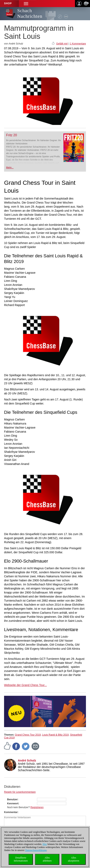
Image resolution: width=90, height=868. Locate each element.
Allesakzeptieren (73, 859)
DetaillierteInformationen (21, 859)
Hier (45, 844)
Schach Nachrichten (30, 13)
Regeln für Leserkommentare (20, 792)
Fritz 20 (11, 135)
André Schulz (27, 760)
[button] (26, 4)
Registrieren (37, 807)
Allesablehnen (47, 859)
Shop (8, 3)
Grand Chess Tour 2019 (28, 735)
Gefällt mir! (62, 44)
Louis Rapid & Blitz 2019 (55, 735)
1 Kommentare (78, 44)
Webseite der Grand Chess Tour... (25, 685)
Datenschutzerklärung (36, 850)
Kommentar (11, 812)
